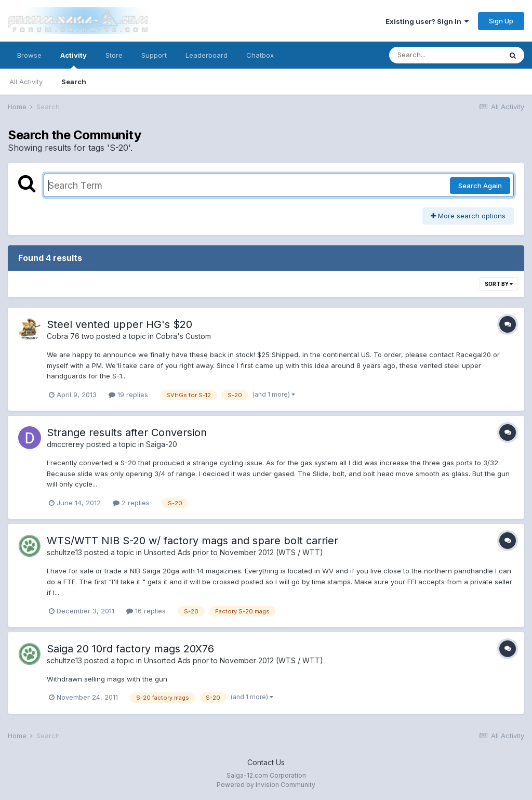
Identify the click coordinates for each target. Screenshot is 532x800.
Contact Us (266, 762)
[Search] (445, 55)
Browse (29, 55)
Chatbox (260, 55)
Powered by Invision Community (266, 785)
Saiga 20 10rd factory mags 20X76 (130, 649)
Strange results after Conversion (127, 432)
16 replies (146, 611)
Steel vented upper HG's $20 (119, 324)
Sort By (499, 284)
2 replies (131, 503)
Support (154, 55)
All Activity (26, 82)
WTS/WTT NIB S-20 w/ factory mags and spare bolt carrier (192, 541)
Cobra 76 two (70, 336)
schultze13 (64, 552)
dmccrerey (65, 444)
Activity (74, 60)
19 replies (128, 395)
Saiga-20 (162, 444)
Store (114, 55)
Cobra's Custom (183, 336)
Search (74, 82)
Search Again (480, 186)
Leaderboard (207, 55)
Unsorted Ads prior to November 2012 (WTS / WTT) (234, 552)
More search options (468, 216)
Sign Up (501, 21)
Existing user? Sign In (427, 21)
